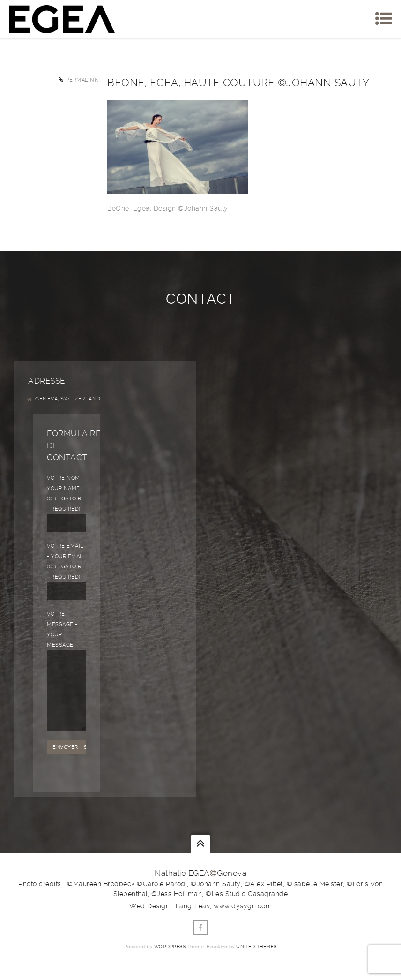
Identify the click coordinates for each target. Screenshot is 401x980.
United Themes (256, 961)
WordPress (170, 961)
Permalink (82, 80)
